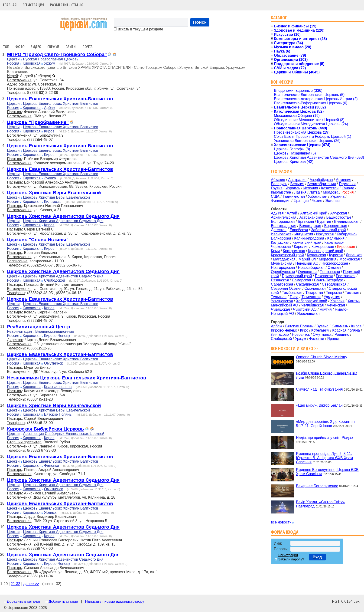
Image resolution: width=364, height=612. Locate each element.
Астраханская (311, 217)
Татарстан (314, 293)
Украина (337, 196)
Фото (20, 47)
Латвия (300, 192)
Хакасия (337, 301)
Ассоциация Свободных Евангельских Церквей (64, 434)
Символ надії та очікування (319, 389)
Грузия (277, 188)
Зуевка (50, 178)
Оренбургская (283, 272)
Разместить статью (67, 5)
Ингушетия (304, 234)
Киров (49, 131)
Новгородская (283, 268)
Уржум (50, 63)
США (275, 196)
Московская (350, 259)
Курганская (316, 255)
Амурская (339, 213)
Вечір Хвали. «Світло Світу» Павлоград (320, 504)
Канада (348, 188)
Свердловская (334, 284)
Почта (88, 47)
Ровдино (342, 334)
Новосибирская (311, 268)
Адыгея (277, 213)
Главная (10, 5)
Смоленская (315, 288)
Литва (315, 192)
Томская (352, 293)
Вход (317, 557)
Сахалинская (307, 284)
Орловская (307, 272)
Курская (336, 255)
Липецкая (354, 255)
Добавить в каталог (23, 601)
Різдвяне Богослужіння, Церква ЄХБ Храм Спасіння (327, 472)
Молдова (331, 192)
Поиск (200, 22)
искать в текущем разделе (138, 29)
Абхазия (278, 180)
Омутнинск (54, 363)
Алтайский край (314, 213)
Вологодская (310, 226)
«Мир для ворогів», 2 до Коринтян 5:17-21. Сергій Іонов (325, 423)
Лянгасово (280, 334)
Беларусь (279, 184)
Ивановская (281, 234)
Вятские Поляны (58, 414)
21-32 (15, 584)
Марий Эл (307, 259)
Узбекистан (317, 196)
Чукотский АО (305, 309)
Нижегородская (335, 263)
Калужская (280, 242)
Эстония (332, 201)
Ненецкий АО (307, 263)
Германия (347, 184)
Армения (344, 180)
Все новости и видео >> (295, 348)
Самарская (301, 280)
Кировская (32, 63)
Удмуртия (332, 297)
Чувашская (280, 309)
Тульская (279, 297)
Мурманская (282, 263)
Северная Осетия (286, 288)
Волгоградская (284, 226)
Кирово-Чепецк (57, 336)
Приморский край (297, 276)
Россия (13, 63)
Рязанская (280, 280)
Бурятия (324, 222)
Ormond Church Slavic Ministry (322, 357)
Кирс (304, 330)
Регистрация (33, 5)
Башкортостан (338, 217)
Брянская (306, 222)
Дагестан (279, 230)
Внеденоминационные (55, 331)
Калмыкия (336, 238)
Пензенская (330, 272)
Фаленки (52, 466)
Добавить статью (63, 601)
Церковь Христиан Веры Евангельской (54, 192)
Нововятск (301, 334)
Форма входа (285, 532)
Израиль (293, 188)
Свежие (53, 47)
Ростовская (346, 276)
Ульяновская (282, 301)
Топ (6, 47)
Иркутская (325, 234)
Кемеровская (323, 247)
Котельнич (320, 330)
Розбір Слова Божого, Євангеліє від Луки (327, 375)
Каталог (279, 18)
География (281, 171)
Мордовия (327, 259)
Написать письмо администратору (114, 601)
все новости (281, 522)
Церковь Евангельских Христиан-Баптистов (60, 99)
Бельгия (297, 184)
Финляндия (281, 201)
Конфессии (282, 82)
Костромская (294, 251)
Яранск (50, 512)
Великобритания (322, 184)
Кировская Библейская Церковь (45, 429)
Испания (311, 188)
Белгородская (283, 222)
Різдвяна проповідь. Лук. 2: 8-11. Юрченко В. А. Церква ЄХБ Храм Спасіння (324, 458)
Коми (275, 251)
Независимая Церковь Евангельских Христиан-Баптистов (76, 378)
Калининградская (309, 238)
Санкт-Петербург (329, 280)
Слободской (55, 280)
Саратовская (282, 284)
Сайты (71, 47)
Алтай (292, 213)
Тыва (294, 297)
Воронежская (336, 226)
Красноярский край (287, 255)
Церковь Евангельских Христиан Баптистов (60, 104)
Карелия (301, 247)
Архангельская (284, 217)
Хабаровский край (312, 301)
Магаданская (284, 259)
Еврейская (299, 230)
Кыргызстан (281, 192)
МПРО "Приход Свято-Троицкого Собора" (57, 54)
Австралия (297, 180)
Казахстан (330, 188)
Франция (301, 201)
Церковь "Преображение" (38, 122)
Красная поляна (58, 387)
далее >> (31, 584)
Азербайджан (321, 180)
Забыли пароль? (291, 559)
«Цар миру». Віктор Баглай (319, 405)
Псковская (324, 276)
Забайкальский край (328, 230)
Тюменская (311, 297)
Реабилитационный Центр (39, 327)
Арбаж (50, 108)
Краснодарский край (326, 251)
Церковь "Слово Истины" (38, 239)
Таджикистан (294, 196)
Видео (36, 47)
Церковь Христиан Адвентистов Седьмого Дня (63, 216)
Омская (334, 268)
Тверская (334, 293)
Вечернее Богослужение (317, 486)
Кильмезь (52, 202)
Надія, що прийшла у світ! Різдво (324, 438)
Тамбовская (292, 293)
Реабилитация (19, 331)
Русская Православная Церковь (51, 59)
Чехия (317, 201)
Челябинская (313, 305)
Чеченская (336, 305)
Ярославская (308, 314)
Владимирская (347, 222)
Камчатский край (307, 242)
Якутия (326, 309)
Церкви (13, 59)
